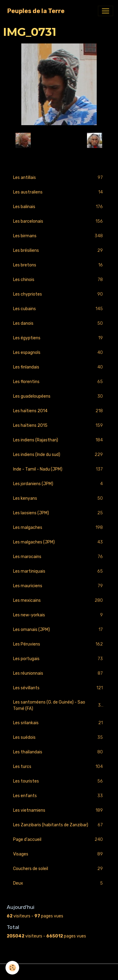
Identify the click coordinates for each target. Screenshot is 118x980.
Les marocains (59, 557)
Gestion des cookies (59, 972)
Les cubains (59, 309)
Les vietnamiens (59, 810)
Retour (59, 140)
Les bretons (59, 265)
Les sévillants (59, 688)
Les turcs (59, 767)
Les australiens (59, 192)
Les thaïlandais (59, 752)
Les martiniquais (59, 571)
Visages (59, 854)
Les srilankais (59, 723)
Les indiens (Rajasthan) (59, 440)
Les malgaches (59, 528)
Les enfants (59, 796)
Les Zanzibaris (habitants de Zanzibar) (59, 825)
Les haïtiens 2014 (59, 411)
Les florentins (59, 382)
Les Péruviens (59, 644)
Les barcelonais (59, 221)
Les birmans (59, 236)
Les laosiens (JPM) (59, 513)
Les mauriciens (59, 586)
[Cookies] (12, 968)
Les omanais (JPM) (59, 630)
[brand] (36, 11)
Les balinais (59, 207)
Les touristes (59, 781)
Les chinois (59, 280)
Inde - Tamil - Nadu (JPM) (59, 469)
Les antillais (59, 178)
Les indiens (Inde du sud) (59, 455)
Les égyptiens (59, 338)
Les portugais (59, 659)
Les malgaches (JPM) (59, 542)
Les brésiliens (59, 250)
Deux (59, 883)
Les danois (59, 323)
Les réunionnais (59, 673)
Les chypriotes (59, 294)
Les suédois (59, 737)
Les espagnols (59, 353)
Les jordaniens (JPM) (59, 484)
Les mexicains (59, 600)
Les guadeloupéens (59, 396)
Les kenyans (59, 498)
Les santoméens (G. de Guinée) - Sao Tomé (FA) (59, 705)
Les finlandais (59, 367)
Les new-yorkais (59, 615)
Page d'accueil (59, 840)
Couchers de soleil (59, 869)
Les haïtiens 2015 (59, 425)
